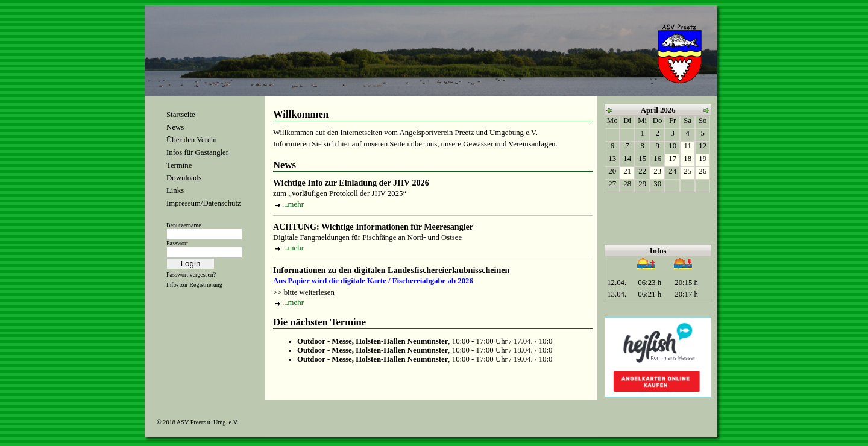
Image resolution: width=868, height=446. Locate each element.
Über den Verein (192, 140)
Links (175, 190)
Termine (179, 165)
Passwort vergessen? (191, 275)
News (175, 127)
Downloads (184, 178)
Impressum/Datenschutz (204, 203)
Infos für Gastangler (197, 152)
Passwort (177, 243)
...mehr (293, 204)
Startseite (181, 115)
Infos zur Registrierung (194, 285)
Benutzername (184, 225)
